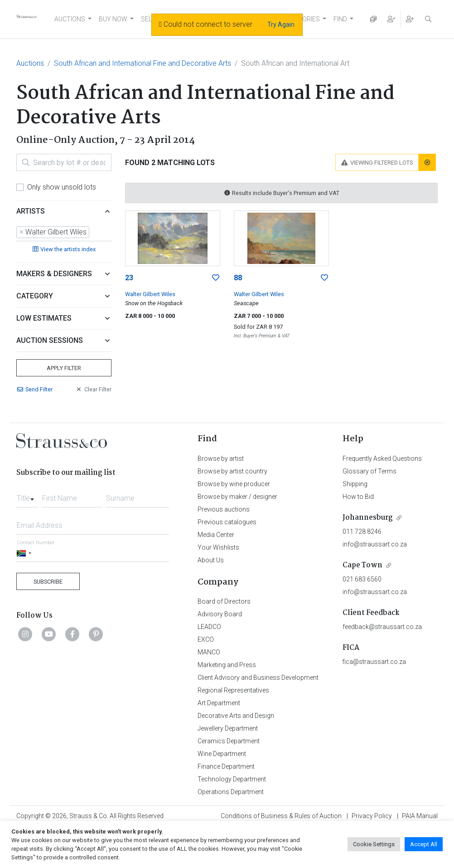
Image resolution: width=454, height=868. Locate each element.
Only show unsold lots (62, 187)
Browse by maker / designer (237, 497)
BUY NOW (113, 19)
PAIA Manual (420, 816)
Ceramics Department (229, 741)
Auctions (30, 63)
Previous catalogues (227, 522)
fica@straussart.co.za (374, 662)
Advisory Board (220, 614)
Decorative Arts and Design (236, 716)
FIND (340, 19)
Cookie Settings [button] (374, 844)
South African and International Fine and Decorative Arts (142, 63)
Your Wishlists (218, 547)
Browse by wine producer (234, 484)
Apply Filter (64, 368)
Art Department (219, 703)
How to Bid (358, 497)
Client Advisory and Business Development (258, 678)
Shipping (355, 484)
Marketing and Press (227, 665)
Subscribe (48, 582)
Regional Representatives (233, 690)
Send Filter (34, 389)
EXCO (206, 639)
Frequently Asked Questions (382, 458)
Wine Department (222, 754)
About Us (211, 560)
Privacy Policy (372, 816)
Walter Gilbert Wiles (150, 294)
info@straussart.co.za (375, 544)
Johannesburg (368, 518)
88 (238, 278)
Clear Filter (93, 389)
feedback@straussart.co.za (382, 627)
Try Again (281, 24)
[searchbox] (94, 232)
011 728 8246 (362, 532)
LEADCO (209, 627)
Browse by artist (221, 458)
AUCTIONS (70, 19)
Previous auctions (224, 509)
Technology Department (232, 779)
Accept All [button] (424, 844)
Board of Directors (224, 601)
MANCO (209, 652)
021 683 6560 (362, 579)
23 (129, 278)
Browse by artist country (232, 471)
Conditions (281, 816)
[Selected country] (25, 553)
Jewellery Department (228, 728)
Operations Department (231, 792)
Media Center (216, 535)
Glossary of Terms (369, 471)
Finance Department (226, 766)
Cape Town (362, 565)
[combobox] (64, 233)
